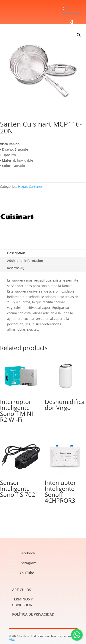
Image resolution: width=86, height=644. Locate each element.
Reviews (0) (16, 268)
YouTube (27, 573)
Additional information (25, 261)
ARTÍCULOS (22, 590)
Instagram (28, 563)
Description (16, 253)
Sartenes (36, 187)
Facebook (27, 553)
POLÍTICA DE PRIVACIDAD (33, 614)
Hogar (23, 187)
